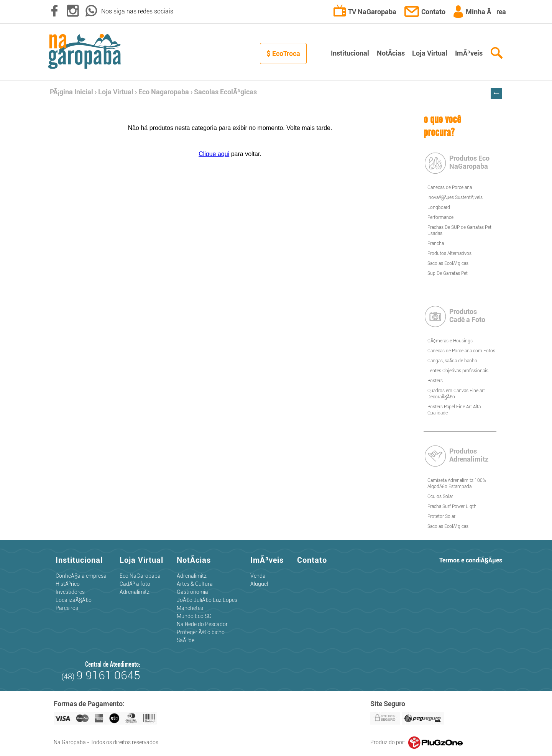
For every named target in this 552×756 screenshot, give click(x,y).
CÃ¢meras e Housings (450, 341)
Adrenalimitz (135, 592)
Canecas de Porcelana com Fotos (461, 351)
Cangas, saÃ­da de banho (452, 361)
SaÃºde (186, 640)
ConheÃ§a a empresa (81, 576)
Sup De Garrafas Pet (448, 273)
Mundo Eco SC (194, 616)
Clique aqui (214, 154)
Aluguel (259, 584)
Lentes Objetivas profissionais (458, 371)
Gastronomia (192, 592)
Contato (425, 12)
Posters (435, 381)
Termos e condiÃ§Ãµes (471, 560)
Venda (258, 576)
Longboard (439, 207)
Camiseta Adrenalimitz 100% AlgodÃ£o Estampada (457, 483)
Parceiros (67, 608)
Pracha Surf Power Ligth (452, 506)
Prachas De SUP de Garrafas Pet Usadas (459, 230)
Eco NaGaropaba (140, 576)
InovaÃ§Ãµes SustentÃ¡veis (455, 197)
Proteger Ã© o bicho (201, 632)
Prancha (436, 243)
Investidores (70, 592)
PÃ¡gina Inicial (71, 92)
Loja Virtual (430, 53)
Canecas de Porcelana (450, 187)
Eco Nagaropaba (164, 92)
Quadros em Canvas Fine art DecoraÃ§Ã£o (456, 394)
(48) (101, 677)
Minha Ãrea (479, 12)
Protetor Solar (441, 516)
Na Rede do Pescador (202, 624)
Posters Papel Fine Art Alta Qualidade (454, 410)
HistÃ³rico (68, 584)
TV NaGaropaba (365, 12)
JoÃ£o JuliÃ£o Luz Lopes (207, 600)
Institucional (350, 53)
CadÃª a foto (135, 584)
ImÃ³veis (469, 53)
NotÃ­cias (391, 53)
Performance (440, 217)
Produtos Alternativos (449, 253)
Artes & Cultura (195, 584)
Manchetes (190, 608)
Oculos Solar (440, 496)
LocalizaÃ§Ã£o (74, 600)
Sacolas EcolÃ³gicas (225, 92)
